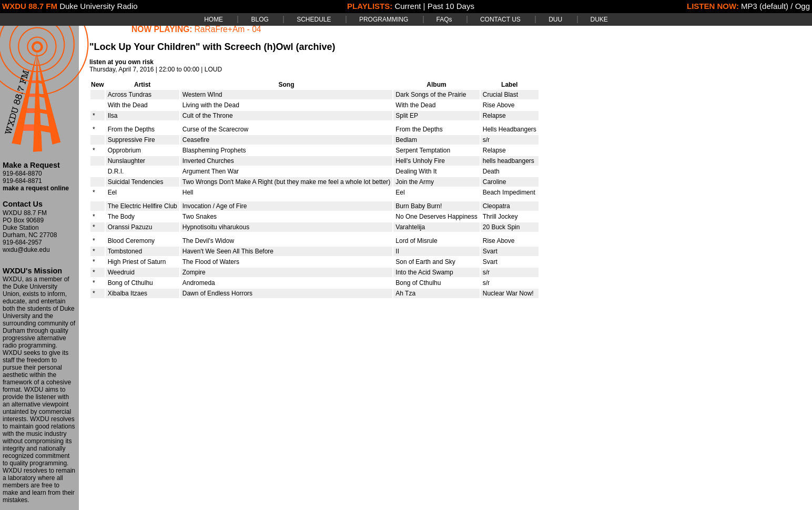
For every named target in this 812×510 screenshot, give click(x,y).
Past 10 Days (451, 6)
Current (408, 6)
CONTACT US (500, 19)
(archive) (315, 47)
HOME (214, 19)
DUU (555, 19)
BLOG (260, 19)
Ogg (803, 6)
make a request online (36, 188)
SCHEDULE (314, 19)
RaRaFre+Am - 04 (228, 29)
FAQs (444, 19)
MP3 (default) (765, 6)
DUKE (599, 19)
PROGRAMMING (384, 19)
